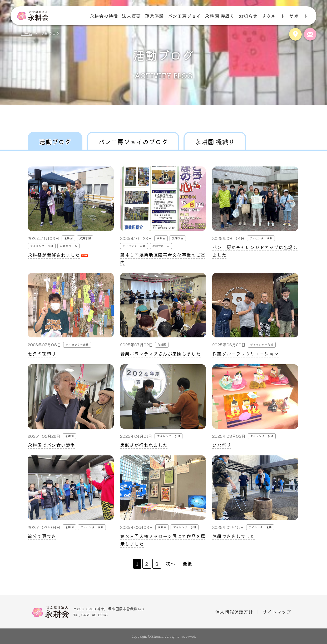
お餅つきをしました (234, 536)
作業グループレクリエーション (245, 353)
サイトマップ (277, 612)
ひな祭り (222, 445)
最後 (187, 563)
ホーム (27, 33)
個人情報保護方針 (234, 612)
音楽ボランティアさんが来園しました (160, 353)
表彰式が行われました (144, 445)
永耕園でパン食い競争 (51, 445)
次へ (170, 563)
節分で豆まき (42, 536)
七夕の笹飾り (42, 353)
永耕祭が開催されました (54, 255)
